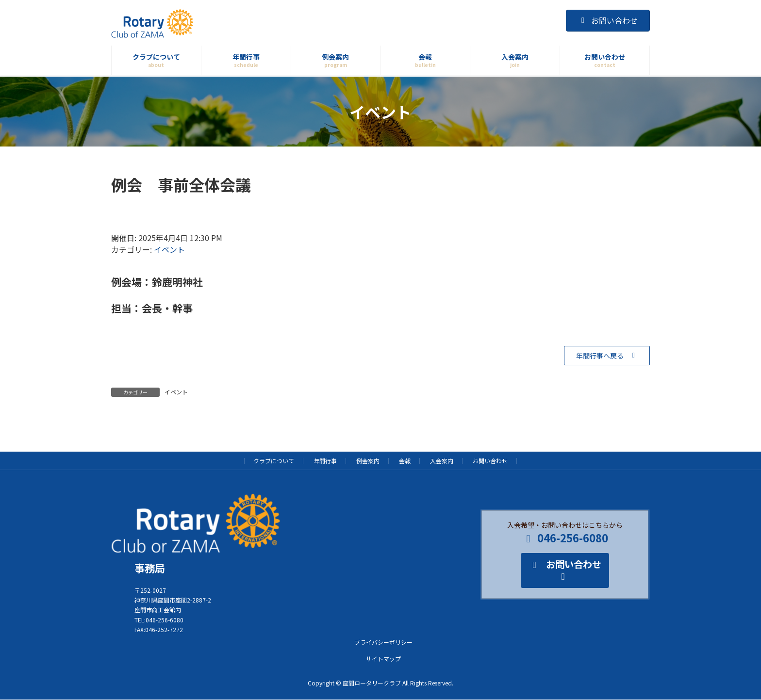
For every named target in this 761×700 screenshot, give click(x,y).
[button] (607, 356)
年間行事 (325, 461)
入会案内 (442, 461)
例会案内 (368, 461)
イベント (169, 249)
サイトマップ (383, 659)
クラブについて (274, 461)
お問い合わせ (608, 20)
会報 (405, 461)
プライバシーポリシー (383, 642)
